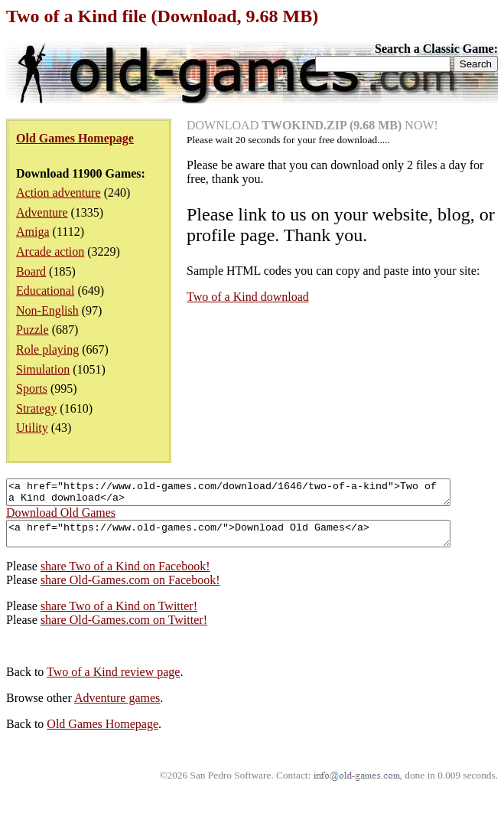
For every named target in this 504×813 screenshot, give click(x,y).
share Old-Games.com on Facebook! (130, 589)
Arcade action (50, 251)
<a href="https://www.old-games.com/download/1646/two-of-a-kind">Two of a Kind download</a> (255, 495)
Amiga (33, 232)
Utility (32, 428)
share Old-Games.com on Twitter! (124, 629)
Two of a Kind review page (113, 681)
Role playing (47, 349)
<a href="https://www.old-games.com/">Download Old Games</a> (255, 540)
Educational (45, 291)
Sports (32, 389)
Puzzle (33, 330)
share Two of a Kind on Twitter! (119, 615)
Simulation (43, 369)
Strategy (36, 408)
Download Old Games (61, 517)
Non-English (47, 310)
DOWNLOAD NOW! (312, 125)
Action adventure (59, 193)
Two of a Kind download (248, 297)
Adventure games (117, 707)
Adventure (42, 212)
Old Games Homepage (102, 733)
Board (31, 271)
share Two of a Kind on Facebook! (125, 575)
